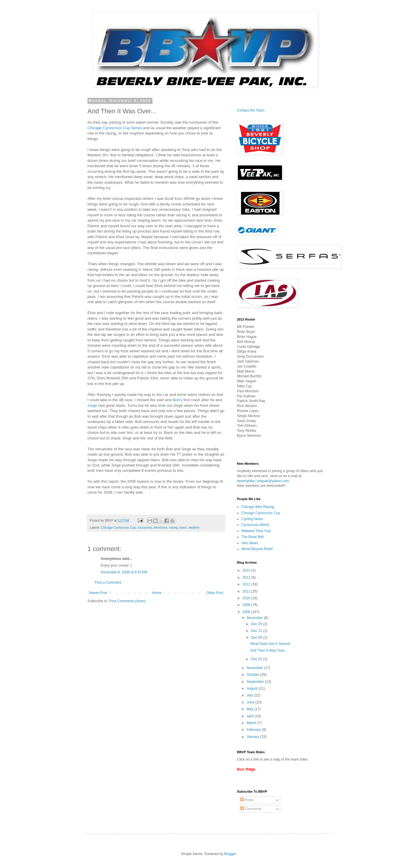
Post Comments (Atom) (127, 601)
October (253, 675)
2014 (247, 570)
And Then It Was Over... (269, 650)
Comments (251, 809)
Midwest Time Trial (256, 531)
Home (157, 593)
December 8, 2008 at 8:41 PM (124, 572)
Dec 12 (257, 631)
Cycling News (252, 519)
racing (173, 527)
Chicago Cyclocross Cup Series (115, 128)
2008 (247, 612)
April (251, 716)
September (256, 682)
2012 (247, 584)
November (255, 668)
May (251, 709)
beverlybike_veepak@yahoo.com (263, 481)
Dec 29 (257, 624)
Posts (247, 800)
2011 (247, 591)
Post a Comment (108, 582)
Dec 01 (257, 659)
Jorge (92, 405)
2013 (247, 577)
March (252, 723)
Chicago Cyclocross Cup (118, 527)
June (251, 702)
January (253, 737)
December (255, 618)
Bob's (178, 400)
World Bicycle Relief (257, 549)
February (254, 730)
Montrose (161, 527)
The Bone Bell (252, 537)
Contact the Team (251, 110)
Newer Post (98, 593)
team (183, 527)
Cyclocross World (255, 525)
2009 (247, 605)
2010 (247, 598)
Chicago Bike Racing (258, 507)
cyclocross (145, 527)
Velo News (250, 543)
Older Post (215, 593)
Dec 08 (257, 638)
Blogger (230, 854)
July (250, 695)
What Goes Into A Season (270, 644)
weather (194, 527)
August (253, 688)
